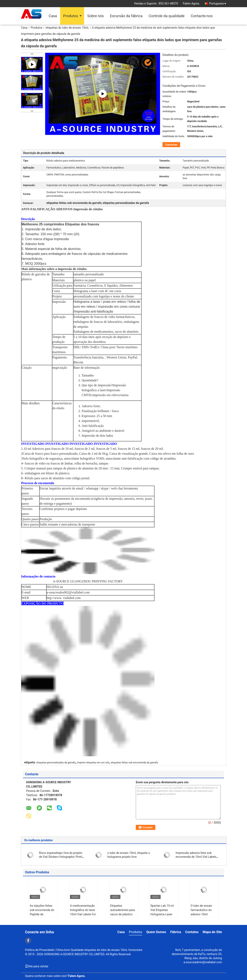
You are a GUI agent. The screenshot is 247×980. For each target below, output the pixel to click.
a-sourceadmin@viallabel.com (203, 962)
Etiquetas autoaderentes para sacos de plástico (123, 910)
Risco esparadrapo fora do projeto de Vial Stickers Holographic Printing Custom (62, 857)
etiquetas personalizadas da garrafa (56, 763)
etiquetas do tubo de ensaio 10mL (67, 28)
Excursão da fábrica (126, 16)
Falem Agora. (191, 3)
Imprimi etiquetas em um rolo (93, 763)
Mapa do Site (212, 932)
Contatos (192, 932)
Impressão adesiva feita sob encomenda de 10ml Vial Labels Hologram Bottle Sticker (196, 857)
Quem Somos (156, 932)
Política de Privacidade (40, 950)
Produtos (71, 16)
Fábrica (176, 932)
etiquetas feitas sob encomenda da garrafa (134, 763)
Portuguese (218, 3)
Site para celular (37, 966)
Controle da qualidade (166, 16)
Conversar (171, 145)
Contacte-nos (202, 16)
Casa (53, 16)
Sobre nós (95, 16)
